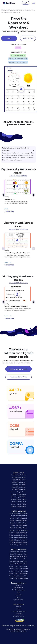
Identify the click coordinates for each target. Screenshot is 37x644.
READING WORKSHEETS (18, 59)
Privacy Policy (18, 626)
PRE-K (18, 48)
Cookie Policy (30, 626)
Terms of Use (7, 626)
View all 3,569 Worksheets (19, 283)
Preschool (27, 10)
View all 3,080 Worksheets (19, 229)
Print (9, 38)
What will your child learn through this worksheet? (18, 149)
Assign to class (28, 38)
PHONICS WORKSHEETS (18, 62)
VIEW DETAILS (9, 211)
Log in (26, 3)
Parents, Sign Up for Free (18, 369)
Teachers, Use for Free (18, 377)
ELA (20, 10)
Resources (5, 10)
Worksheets (14, 10)
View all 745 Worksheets (19, 176)
